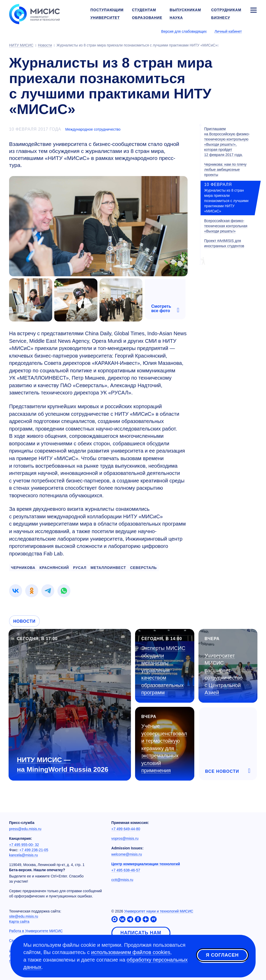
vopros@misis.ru (125, 838)
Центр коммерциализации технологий (146, 864)
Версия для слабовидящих (184, 31)
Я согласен (222, 955)
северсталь (143, 568)
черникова (23, 568)
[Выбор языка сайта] (253, 31)
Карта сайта (19, 922)
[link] (16, 591)
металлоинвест (108, 568)
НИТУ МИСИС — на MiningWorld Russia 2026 (63, 765)
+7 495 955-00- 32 (24, 845)
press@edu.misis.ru (25, 829)
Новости (24, 621)
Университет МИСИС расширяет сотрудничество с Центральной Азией (224, 674)
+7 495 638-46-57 (126, 870)
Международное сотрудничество (93, 129)
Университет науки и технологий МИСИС (159, 911)
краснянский (54, 568)
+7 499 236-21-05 (34, 850)
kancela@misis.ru (24, 855)
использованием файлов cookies (131, 952)
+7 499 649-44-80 (126, 829)
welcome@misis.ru (127, 854)
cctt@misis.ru (122, 880)
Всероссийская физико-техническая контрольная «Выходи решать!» (226, 226)
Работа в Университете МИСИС (36, 931)
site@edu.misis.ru (24, 916)
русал (80, 568)
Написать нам (141, 933)
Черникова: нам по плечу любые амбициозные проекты (225, 170)
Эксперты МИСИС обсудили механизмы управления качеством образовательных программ (163, 670)
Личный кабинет (228, 31)
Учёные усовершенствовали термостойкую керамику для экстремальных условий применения (164, 748)
